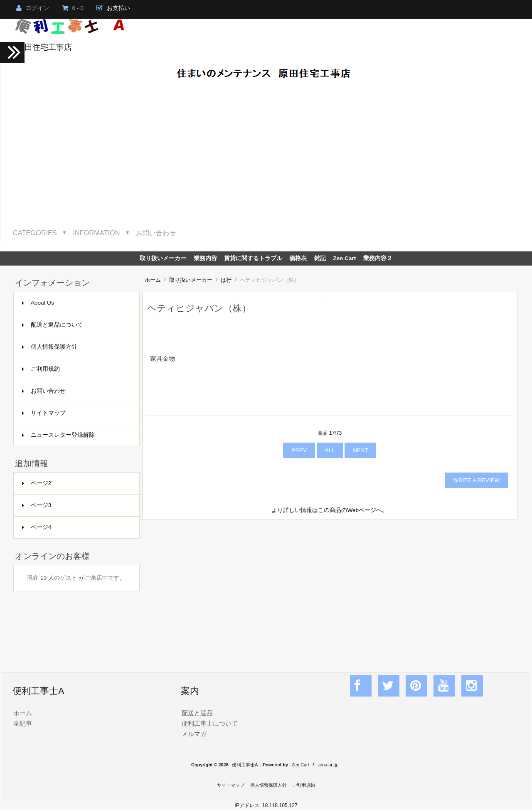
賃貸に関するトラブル (253, 258)
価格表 (298, 258)
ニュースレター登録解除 (58, 435)
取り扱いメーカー (191, 280)
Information (97, 233)
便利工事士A (245, 765)
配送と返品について (53, 325)
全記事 (23, 723)
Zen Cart (344, 258)
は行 (226, 280)
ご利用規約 (41, 369)
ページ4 (37, 527)
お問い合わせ (156, 233)
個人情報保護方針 (50, 347)
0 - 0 (73, 8)
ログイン (33, 8)
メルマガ (194, 734)
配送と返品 (197, 713)
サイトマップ (44, 413)
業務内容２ (378, 258)
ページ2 (37, 483)
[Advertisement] (266, 153)
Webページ (362, 510)
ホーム (153, 280)
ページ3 (37, 505)
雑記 (320, 258)
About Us (38, 303)
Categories (35, 233)
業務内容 (205, 258)
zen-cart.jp (328, 765)
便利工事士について (210, 723)
